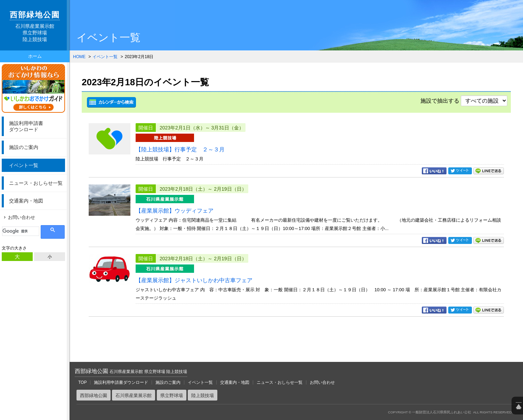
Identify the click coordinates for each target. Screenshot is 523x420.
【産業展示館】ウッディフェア (175, 211)
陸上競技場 (203, 395)
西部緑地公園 (131, 371)
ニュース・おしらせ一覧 (36, 183)
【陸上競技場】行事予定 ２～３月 (180, 149)
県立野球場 (172, 395)
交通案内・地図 (26, 201)
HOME (79, 57)
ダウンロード (36, 126)
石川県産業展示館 (134, 395)
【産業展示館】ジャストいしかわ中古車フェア (194, 280)
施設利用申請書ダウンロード (121, 382)
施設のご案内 (24, 147)
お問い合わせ (22, 217)
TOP (82, 382)
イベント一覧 (24, 165)
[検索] (21, 231)
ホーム (35, 56)
